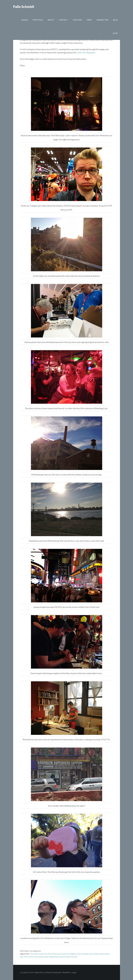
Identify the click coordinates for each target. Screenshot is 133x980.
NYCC (26, 957)
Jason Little (93, 954)
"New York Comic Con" (38, 954)
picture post (44, 957)
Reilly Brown (54, 957)
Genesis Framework (53, 972)
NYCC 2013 (34, 957)
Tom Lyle (74, 957)
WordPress (66, 972)
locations (102, 954)
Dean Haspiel (83, 954)
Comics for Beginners (86, 53)
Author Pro (39, 972)
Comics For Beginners (69, 954)
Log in (74, 972)
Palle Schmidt (24, 7)
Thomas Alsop (64, 957)
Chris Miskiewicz (54, 954)
